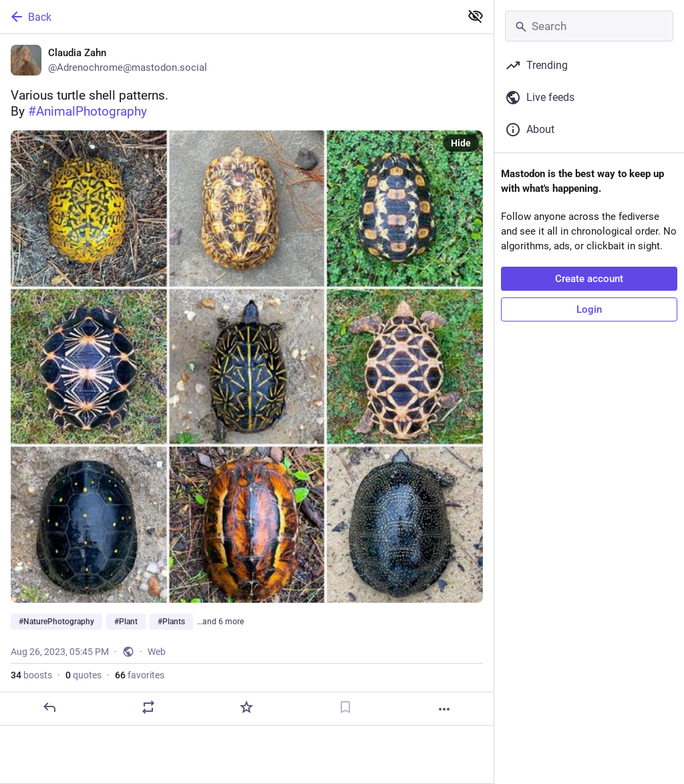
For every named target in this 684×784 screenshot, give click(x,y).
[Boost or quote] (148, 707)
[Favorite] (246, 707)
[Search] (589, 26)
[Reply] (49, 707)
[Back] (229, 17)
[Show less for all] (476, 16)
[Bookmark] (345, 707)
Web (157, 652)
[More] (444, 709)
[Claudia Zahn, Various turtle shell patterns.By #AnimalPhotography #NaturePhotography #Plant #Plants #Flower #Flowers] (247, 380)
